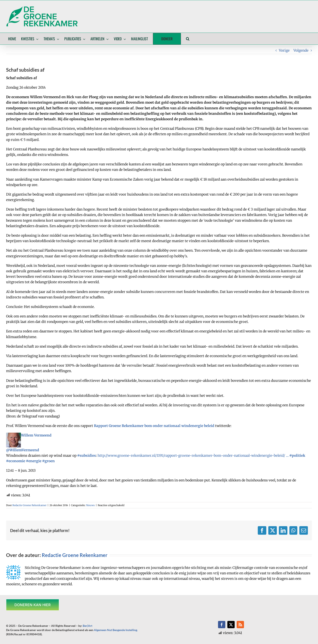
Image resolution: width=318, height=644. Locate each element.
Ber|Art (88, 626)
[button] (188, 39)
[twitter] (231, 625)
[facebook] (222, 625)
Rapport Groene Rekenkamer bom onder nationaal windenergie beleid (154, 426)
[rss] (240, 625)
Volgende (301, 50)
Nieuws (90, 505)
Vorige (284, 50)
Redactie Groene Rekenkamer (29, 505)
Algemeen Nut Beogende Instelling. (116, 630)
